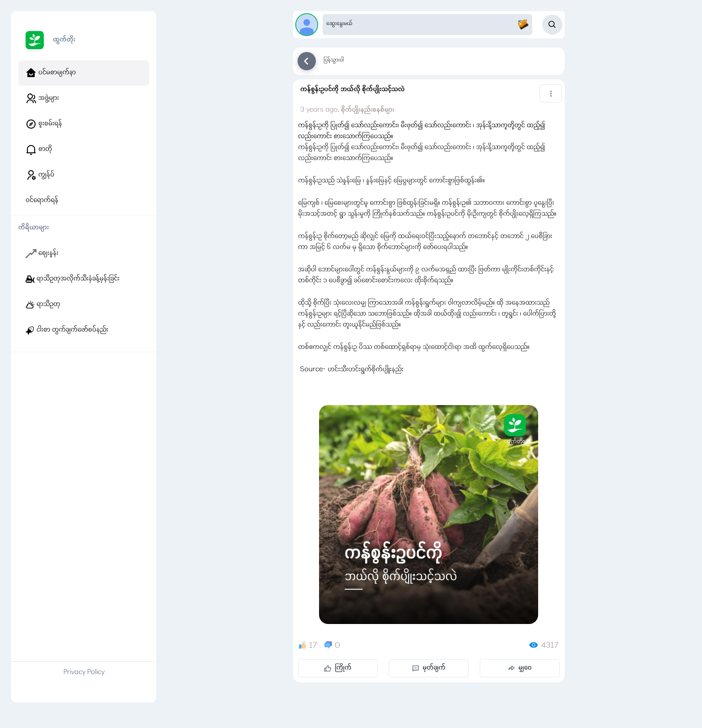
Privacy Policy (84, 673)
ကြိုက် (338, 668)
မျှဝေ (520, 668)
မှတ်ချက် (429, 668)
